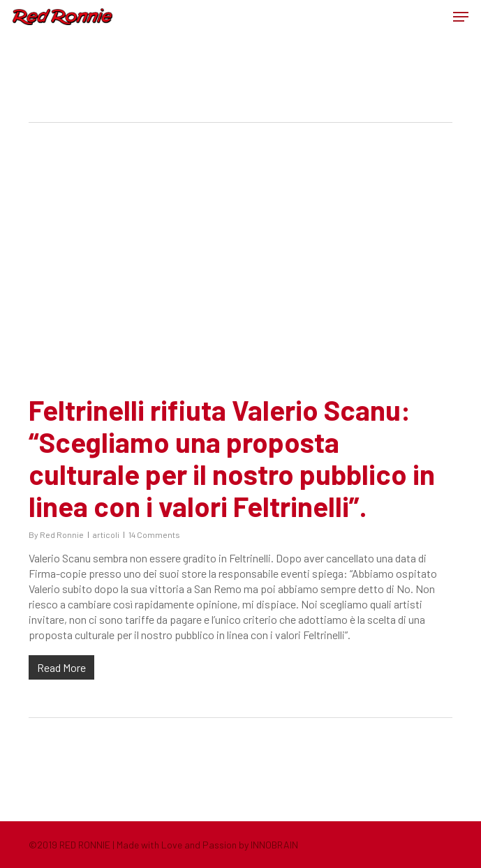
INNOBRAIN (274, 845)
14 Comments (154, 534)
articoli (106, 534)
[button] (461, 17)
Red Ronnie (62, 534)
